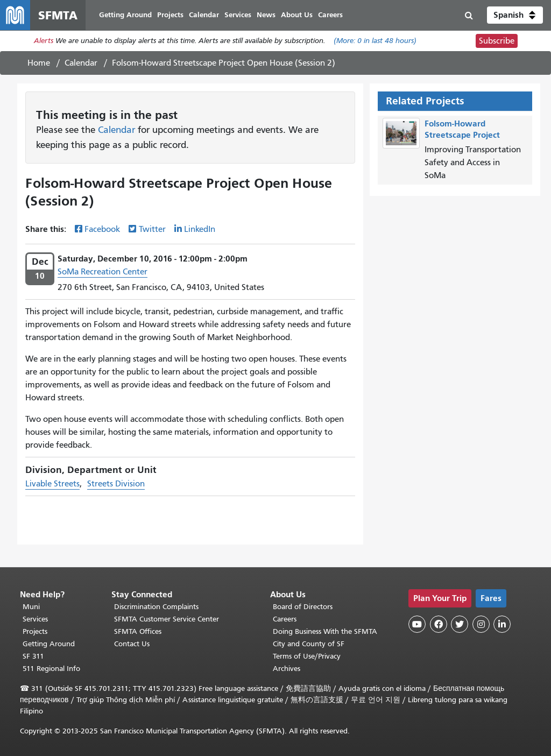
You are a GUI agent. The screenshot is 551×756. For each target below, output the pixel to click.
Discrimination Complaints (156, 607)
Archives (287, 669)
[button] (515, 15)
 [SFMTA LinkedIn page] (502, 624)
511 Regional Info (51, 669)
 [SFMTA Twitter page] (460, 624)
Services (35, 619)
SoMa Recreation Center (103, 272)
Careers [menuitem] (330, 15)
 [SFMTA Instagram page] (481, 624)
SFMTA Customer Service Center (167, 619)
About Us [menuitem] (297, 15)
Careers (285, 619)
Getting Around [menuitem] (125, 15)
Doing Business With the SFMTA (325, 631)
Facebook (102, 229)
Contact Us (132, 644)
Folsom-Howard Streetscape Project (462, 129)
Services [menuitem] (238, 15)
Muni (31, 607)
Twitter (152, 229)
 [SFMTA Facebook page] (439, 624)
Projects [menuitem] (170, 15)
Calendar (81, 63)
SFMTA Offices (138, 631)
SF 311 (33, 656)
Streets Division (116, 484)
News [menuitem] (266, 15)
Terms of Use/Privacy (307, 656)
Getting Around (49, 644)
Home (39, 63)
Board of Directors (303, 607)
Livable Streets (52, 484)
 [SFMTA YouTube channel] (417, 624)
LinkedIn (200, 229)
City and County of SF (309, 644)
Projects (35, 631)
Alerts (44, 41)
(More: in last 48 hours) (375, 41)
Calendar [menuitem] (204, 15)
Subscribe (497, 41)
